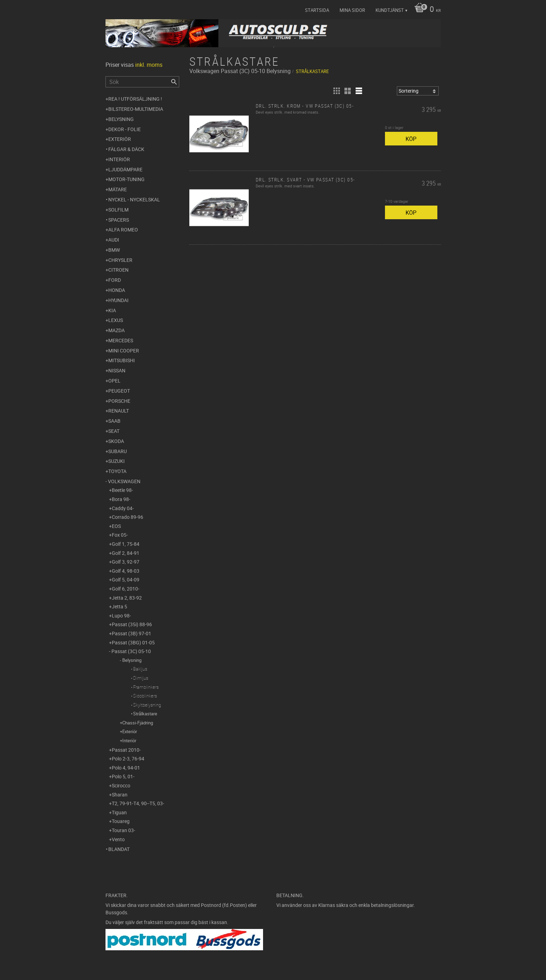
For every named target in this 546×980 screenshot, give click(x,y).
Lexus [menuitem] (116, 320)
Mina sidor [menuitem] (352, 10)
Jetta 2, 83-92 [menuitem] (127, 598)
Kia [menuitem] (112, 310)
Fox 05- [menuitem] (120, 535)
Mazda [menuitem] (117, 330)
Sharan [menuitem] (120, 795)
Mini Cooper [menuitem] (124, 350)
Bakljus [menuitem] (140, 669)
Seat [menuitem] (114, 431)
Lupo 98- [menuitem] (121, 616)
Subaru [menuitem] (118, 451)
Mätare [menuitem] (118, 189)
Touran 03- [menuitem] (123, 830)
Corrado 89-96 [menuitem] (128, 517)
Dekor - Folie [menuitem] (125, 129)
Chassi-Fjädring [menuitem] (138, 723)
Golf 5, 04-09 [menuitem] (126, 580)
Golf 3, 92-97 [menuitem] (126, 562)
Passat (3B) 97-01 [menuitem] (132, 633)
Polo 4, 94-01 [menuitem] (126, 768)
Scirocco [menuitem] (121, 785)
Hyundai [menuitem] (118, 300)
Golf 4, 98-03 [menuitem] (126, 571)
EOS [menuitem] (116, 526)
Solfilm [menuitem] (118, 210)
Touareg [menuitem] (121, 821)
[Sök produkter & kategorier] (142, 82)
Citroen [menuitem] (118, 270)
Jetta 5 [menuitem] (119, 606)
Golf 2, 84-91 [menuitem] (126, 553)
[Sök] (174, 82)
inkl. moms (149, 65)
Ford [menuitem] (115, 280)
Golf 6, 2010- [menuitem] (126, 589)
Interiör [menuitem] (119, 159)
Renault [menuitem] (119, 411)
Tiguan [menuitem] (119, 812)
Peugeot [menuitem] (119, 391)
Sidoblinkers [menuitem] (145, 696)
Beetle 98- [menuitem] (122, 490)
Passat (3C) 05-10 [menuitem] (131, 651)
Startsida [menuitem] (317, 10)
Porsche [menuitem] (119, 401)
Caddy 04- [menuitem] (123, 508)
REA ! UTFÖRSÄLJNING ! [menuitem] (135, 99)
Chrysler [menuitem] (120, 260)
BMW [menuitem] (114, 250)
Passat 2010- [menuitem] (126, 750)
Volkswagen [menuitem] (124, 481)
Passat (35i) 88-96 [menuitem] (132, 624)
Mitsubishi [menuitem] (122, 360)
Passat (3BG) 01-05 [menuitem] (133, 642)
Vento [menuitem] (118, 839)
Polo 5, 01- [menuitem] (123, 776)
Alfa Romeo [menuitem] (123, 230)
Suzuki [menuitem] (117, 461)
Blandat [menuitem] (119, 849)
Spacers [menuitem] (119, 220)
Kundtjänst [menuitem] (390, 10)
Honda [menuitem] (117, 290)
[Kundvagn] (426, 10)
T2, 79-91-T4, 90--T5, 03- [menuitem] (138, 803)
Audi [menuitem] (114, 240)
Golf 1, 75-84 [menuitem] (126, 544)
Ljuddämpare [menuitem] (125, 169)
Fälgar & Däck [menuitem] (126, 149)
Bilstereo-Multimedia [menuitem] (136, 109)
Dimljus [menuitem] (141, 678)
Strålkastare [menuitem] (145, 714)
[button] (336, 91)
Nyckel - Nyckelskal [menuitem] (134, 199)
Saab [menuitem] (114, 421)
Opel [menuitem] (114, 381)
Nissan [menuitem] (117, 370)
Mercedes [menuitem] (121, 340)
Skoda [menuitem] (116, 441)
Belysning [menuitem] (121, 119)
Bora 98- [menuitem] (121, 499)
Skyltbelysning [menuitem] (147, 705)
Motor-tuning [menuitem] (126, 179)
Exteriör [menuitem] (120, 139)
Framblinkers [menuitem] (146, 687)
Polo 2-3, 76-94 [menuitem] (128, 759)
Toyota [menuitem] (117, 471)
